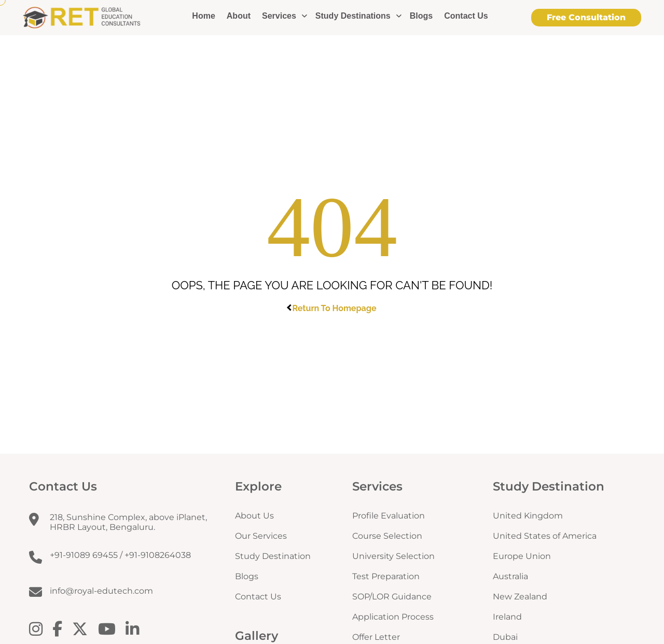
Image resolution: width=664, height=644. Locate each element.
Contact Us (466, 16)
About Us (254, 516)
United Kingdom (528, 516)
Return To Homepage (332, 308)
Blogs (421, 16)
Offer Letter (376, 637)
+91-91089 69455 (84, 555)
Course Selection (387, 536)
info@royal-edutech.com (101, 591)
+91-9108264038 (158, 555)
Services (279, 16)
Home (203, 16)
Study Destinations (353, 16)
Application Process (393, 617)
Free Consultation (586, 17)
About (239, 16)
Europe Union (522, 556)
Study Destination (273, 556)
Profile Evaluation (389, 516)
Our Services (261, 536)
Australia (510, 576)
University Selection (393, 556)
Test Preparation (386, 576)
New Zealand (520, 597)
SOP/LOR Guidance (392, 597)
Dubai (505, 637)
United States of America (545, 536)
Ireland (507, 617)
